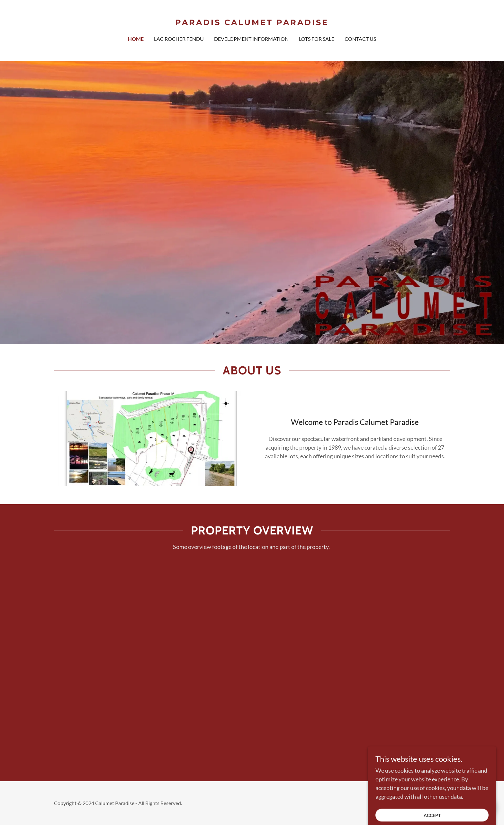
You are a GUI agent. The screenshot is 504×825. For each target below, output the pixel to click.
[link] (252, 23)
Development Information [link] (251, 39)
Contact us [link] (360, 39)
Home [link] (136, 39)
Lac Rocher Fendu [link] (179, 39)
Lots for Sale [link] (317, 39)
